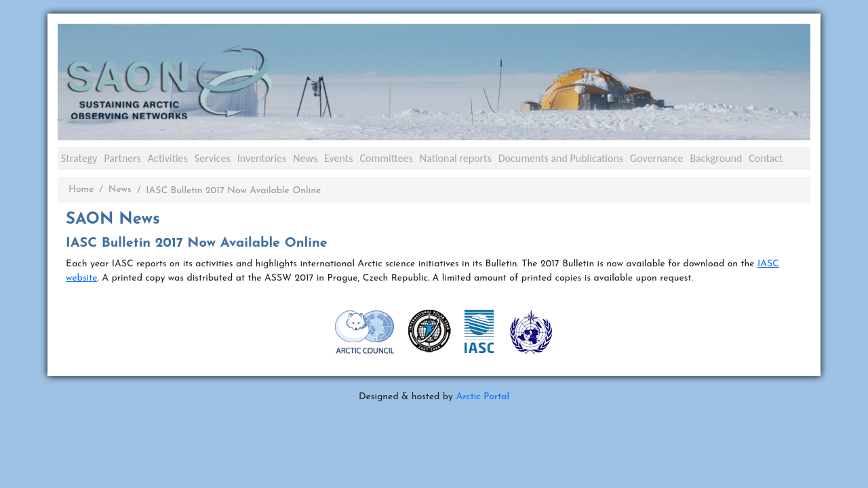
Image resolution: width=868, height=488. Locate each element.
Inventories (262, 158)
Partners (122, 158)
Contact (766, 158)
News (305, 158)
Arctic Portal (482, 397)
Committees (386, 158)
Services (213, 158)
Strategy (79, 158)
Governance (656, 158)
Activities (168, 158)
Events (338, 158)
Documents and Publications (561, 158)
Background (716, 158)
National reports (456, 158)
